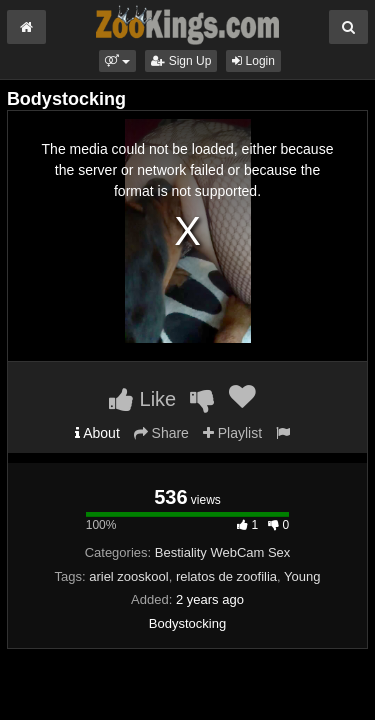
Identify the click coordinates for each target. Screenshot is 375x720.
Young (302, 576)
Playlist (232, 433)
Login (253, 61)
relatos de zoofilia (226, 576)
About (97, 433)
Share (161, 433)
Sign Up (181, 61)
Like (142, 399)
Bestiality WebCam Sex (223, 552)
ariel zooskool (129, 576)
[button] (117, 61)
